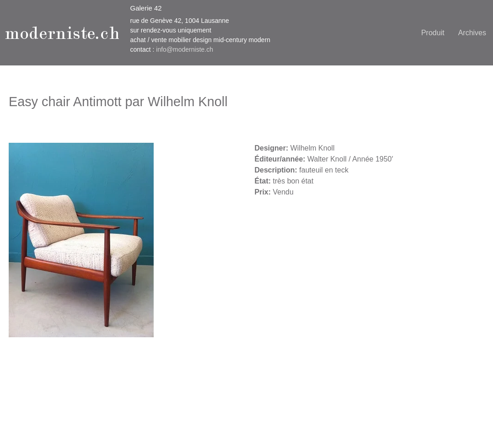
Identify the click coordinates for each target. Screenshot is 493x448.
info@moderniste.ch (185, 49)
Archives (472, 33)
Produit (433, 33)
